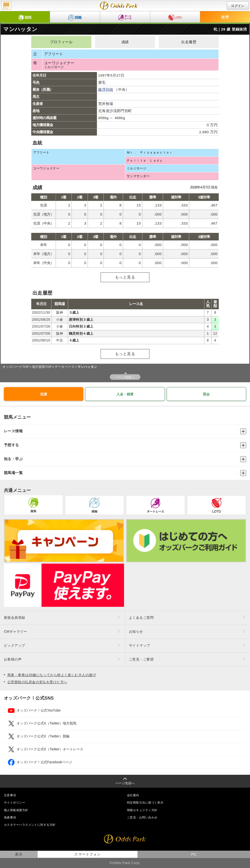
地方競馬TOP (42, 367)
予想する (125, 445)
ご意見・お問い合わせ (142, 817)
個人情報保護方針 (16, 810)
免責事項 (10, 817)
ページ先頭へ (125, 377)
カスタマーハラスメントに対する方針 (30, 825)
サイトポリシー (15, 803)
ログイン (238, 6)
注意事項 (10, 795)
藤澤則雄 (106, 89)
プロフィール (61, 42)
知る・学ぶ (125, 459)
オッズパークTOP (16, 367)
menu (6, 6)
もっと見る (125, 277)
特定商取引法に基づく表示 (145, 803)
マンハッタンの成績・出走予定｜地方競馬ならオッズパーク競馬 (119, 6)
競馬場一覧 (125, 473)
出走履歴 (189, 42)
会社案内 (133, 795)
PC (194, 854)
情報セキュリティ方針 (142, 810)
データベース (65, 367)
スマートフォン (87, 854)
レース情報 (125, 431)
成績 (125, 42)
